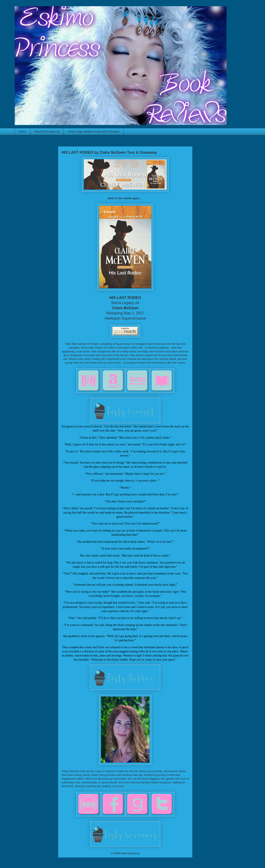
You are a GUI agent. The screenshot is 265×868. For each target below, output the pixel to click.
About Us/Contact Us (47, 131)
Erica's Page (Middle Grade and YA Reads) (94, 131)
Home (23, 131)
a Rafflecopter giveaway (125, 853)
